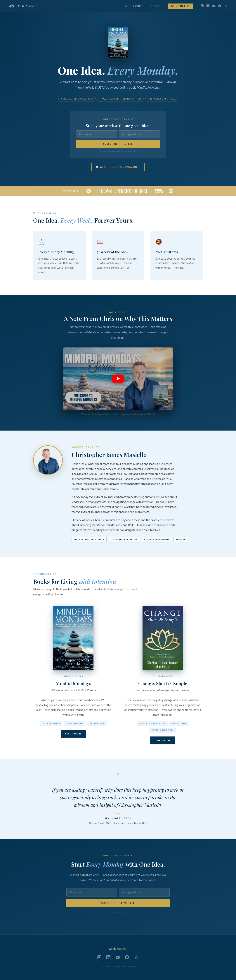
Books (155, 6)
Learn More (73, 734)
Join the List (180, 6)
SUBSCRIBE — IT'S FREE (118, 144)
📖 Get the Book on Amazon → (118, 167)
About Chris (134, 6)
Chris (23, 6)
